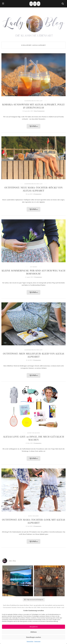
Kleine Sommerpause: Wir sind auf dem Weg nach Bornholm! (33, 272)
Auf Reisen (33, 267)
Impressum (37, 641)
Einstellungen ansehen (33, 637)
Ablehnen (33, 632)
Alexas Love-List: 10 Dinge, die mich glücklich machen (34, 438)
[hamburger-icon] (3, 4)
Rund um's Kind (33, 516)
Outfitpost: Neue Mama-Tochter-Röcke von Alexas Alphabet (34, 189)
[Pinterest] (39, 4)
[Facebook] (31, 4)
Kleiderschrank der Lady (34, 101)
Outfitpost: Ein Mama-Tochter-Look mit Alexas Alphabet (34, 521)
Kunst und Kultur (34, 433)
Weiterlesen (33, 126)
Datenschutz (30, 641)
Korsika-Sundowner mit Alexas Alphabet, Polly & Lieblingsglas (33, 106)
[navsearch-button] (63, 4)
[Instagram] (35, 4)
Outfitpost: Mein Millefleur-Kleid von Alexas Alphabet (34, 355)
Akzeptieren (34, 627)
